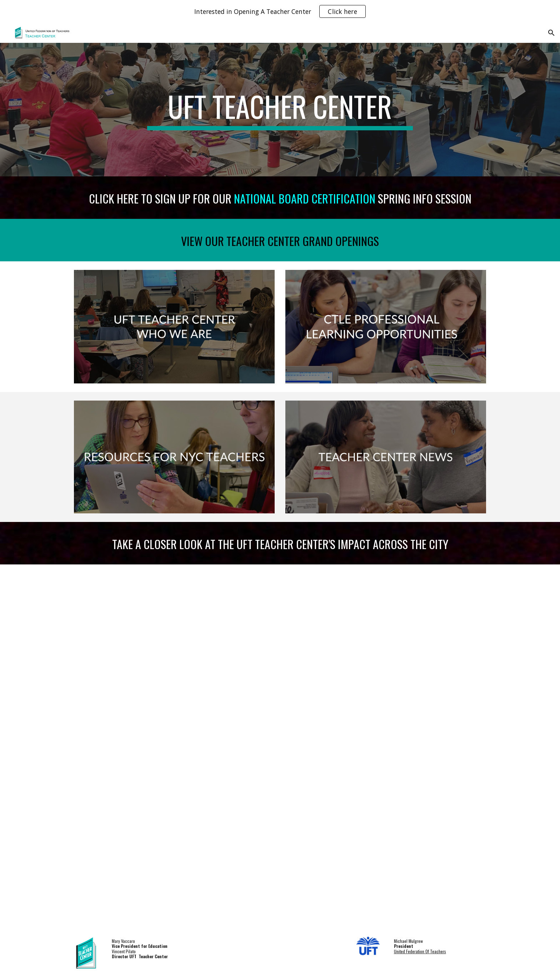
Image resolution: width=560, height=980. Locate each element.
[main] (280, 110)
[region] (280, 11)
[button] (551, 33)
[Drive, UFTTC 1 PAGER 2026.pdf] (280, 746)
